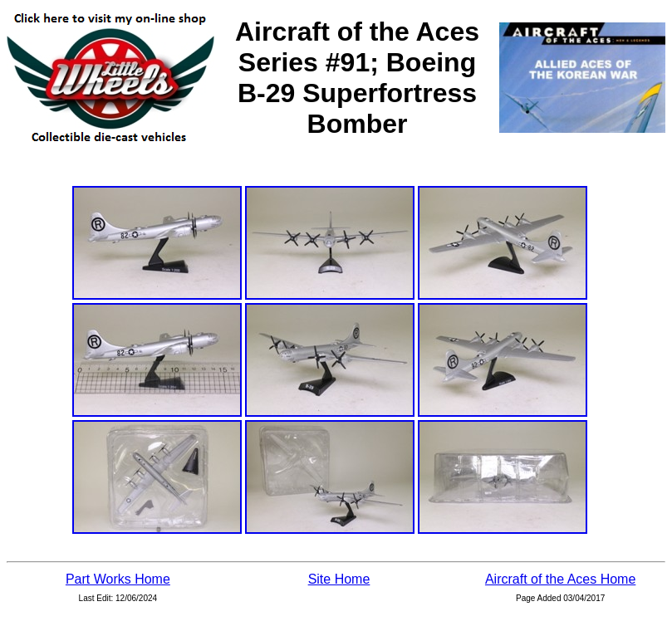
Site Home (339, 579)
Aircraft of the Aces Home (560, 579)
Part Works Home (118, 579)
